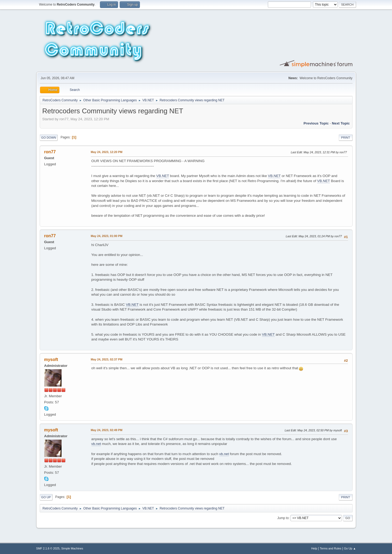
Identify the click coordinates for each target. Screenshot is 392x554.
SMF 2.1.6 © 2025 (48, 548)
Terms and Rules (331, 548)
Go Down (49, 138)
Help (314, 548)
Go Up (46, 497)
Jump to (283, 518)
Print (346, 138)
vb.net (96, 444)
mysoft (51, 360)
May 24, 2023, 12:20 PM (107, 152)
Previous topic (316, 123)
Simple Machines (72, 548)
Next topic (341, 123)
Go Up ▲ (350, 548)
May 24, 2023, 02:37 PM (107, 359)
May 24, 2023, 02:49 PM (107, 430)
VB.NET (163, 176)
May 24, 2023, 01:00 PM (107, 236)
